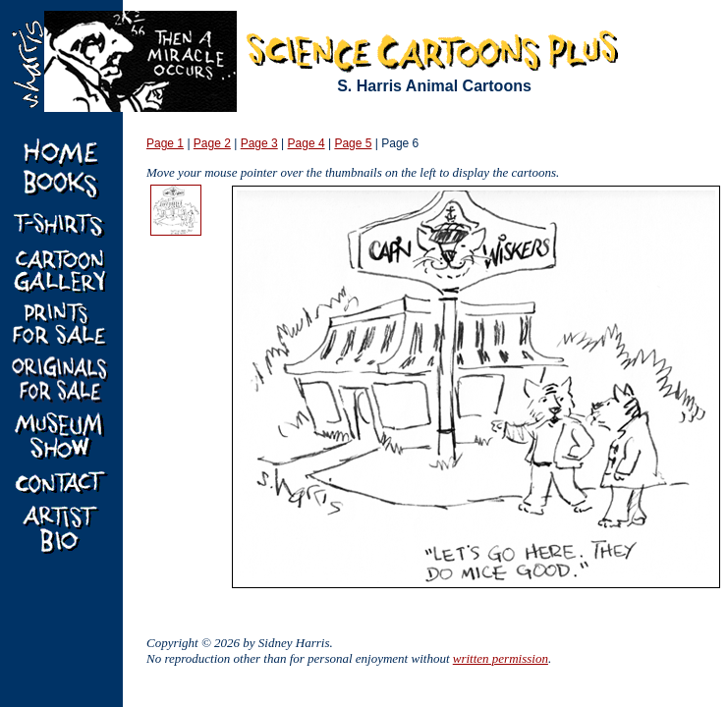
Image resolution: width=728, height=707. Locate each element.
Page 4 (307, 143)
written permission (501, 658)
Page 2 (212, 143)
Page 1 (165, 143)
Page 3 (259, 143)
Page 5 (353, 143)
